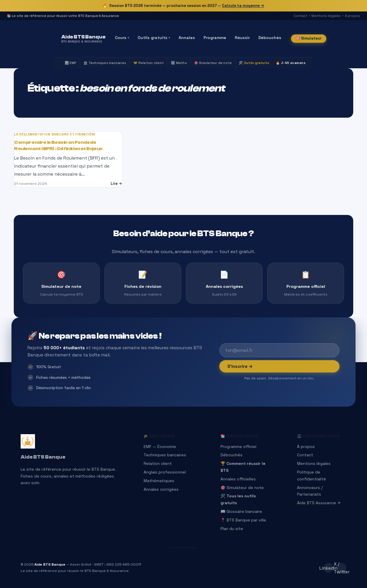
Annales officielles (238, 479)
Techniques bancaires (165, 455)
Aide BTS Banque (43, 457)
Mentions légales (326, 16)
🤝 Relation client (149, 63)
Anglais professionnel (165, 472)
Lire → (116, 184)
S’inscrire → (240, 366)
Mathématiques (159, 481)
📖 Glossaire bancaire (241, 511)
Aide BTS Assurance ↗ (319, 503)
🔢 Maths (179, 63)
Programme (215, 38)
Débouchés (270, 38)
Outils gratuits (154, 38)
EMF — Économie (160, 447)
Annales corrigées (161, 489)
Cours (122, 38)
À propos (353, 16)
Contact (300, 16)
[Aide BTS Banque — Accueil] (83, 39)
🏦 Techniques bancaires (105, 63)
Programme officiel (238, 447)
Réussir (242, 38)
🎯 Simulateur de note (213, 63)
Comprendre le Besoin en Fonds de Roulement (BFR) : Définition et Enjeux (58, 145)
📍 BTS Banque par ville (243, 520)
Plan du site (232, 529)
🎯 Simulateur (309, 38)
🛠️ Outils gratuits (254, 63)
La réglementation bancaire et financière (55, 134)
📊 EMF (71, 63)
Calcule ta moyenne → (243, 6)
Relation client (158, 463)
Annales (187, 38)
